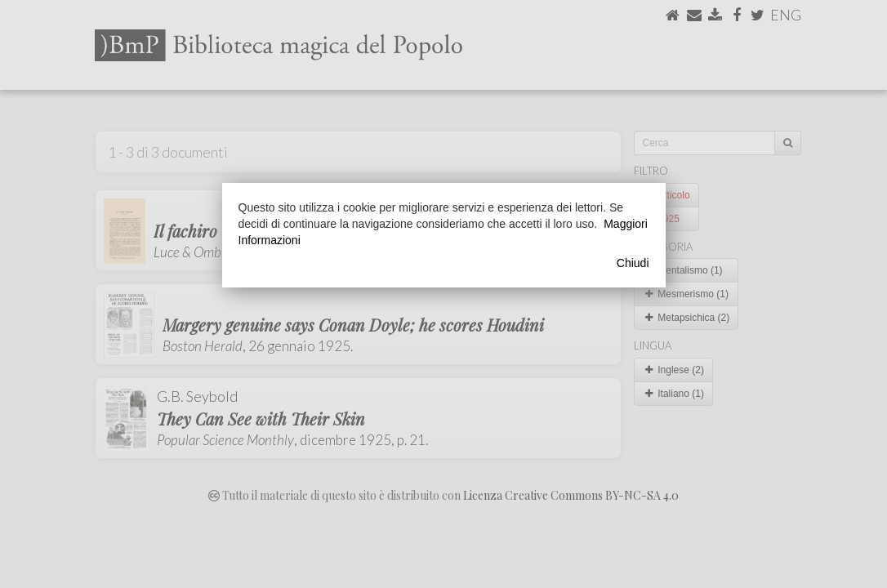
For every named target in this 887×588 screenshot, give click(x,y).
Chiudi (633, 263)
